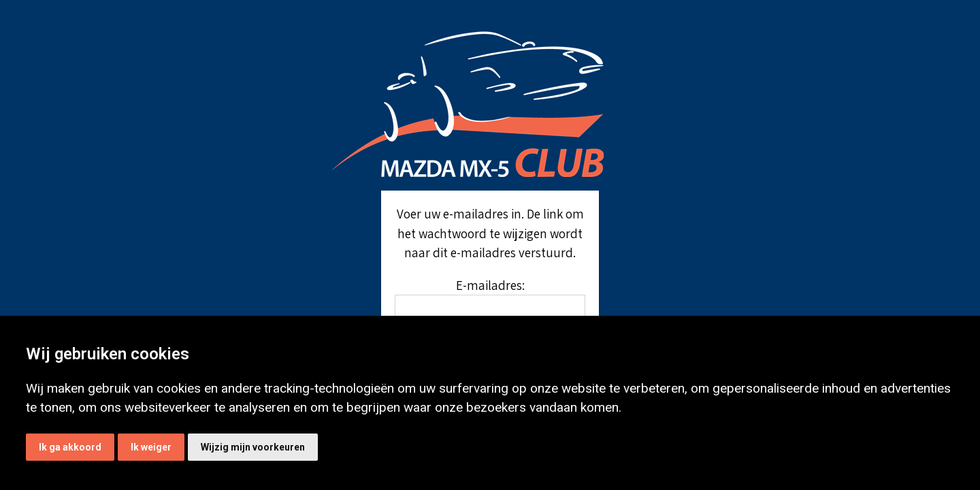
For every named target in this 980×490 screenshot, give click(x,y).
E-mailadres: (490, 285)
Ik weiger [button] (151, 447)
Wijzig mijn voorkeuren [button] (253, 447)
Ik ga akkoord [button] (70, 447)
